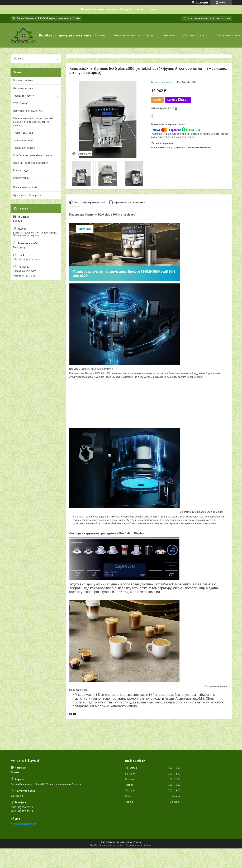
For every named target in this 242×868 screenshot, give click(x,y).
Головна (100, 35)
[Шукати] (56, 59)
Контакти (169, 35)
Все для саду (21, 170)
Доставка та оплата (195, 35)
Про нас (150, 35)
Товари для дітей (23, 140)
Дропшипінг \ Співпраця (27, 195)
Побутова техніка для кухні (28, 111)
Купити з (178, 100)
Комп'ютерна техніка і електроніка (33, 155)
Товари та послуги (125, 35)
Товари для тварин (24, 148)
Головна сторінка (23, 80)
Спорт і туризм (21, 178)
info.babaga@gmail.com (27, 259)
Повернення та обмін (25, 187)
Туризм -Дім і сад (23, 133)
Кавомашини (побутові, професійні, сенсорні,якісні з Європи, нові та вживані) (33, 122)
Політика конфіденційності (139, 845)
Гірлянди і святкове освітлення (31, 163)
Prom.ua (137, 842)
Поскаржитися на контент (111, 845)
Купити (153, 9)
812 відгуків (202, 2)
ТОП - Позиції (21, 103)
